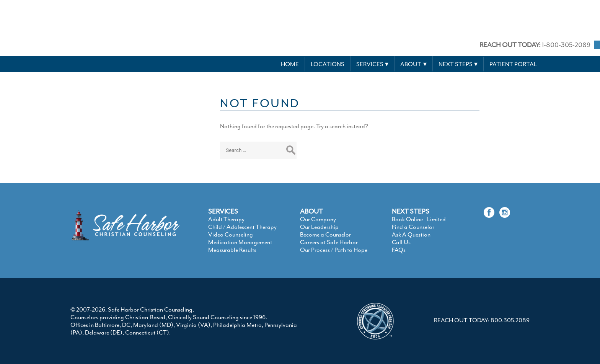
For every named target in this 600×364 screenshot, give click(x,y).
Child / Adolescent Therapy (242, 227)
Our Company (318, 219)
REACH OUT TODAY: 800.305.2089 (482, 320)
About (411, 64)
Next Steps (456, 64)
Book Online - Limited (419, 219)
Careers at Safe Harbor (329, 242)
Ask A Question (411, 235)
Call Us (401, 242)
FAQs (399, 250)
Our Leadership (319, 227)
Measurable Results (232, 250)
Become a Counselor (325, 235)
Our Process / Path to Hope (334, 250)
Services (370, 64)
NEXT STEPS (411, 211)
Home (290, 64)
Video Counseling (231, 235)
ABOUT (311, 211)
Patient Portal (513, 64)
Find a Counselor (413, 227)
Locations (328, 64)
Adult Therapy (226, 219)
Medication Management (240, 242)
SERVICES (223, 211)
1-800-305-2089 (535, 45)
